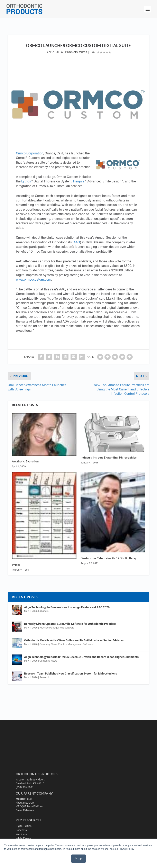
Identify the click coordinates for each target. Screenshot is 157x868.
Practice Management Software (57, 628)
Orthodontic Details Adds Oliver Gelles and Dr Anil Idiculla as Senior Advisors (74, 640)
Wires (83, 52)
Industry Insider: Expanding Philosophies (109, 457)
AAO (77, 242)
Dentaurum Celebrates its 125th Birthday (109, 558)
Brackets (71, 52)
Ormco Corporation (30, 153)
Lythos (26, 181)
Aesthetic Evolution (25, 461)
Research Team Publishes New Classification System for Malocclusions (71, 673)
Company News (48, 644)
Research (44, 677)
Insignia (79, 181)
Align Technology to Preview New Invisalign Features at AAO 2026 (67, 607)
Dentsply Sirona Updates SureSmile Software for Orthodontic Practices (70, 624)
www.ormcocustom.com (34, 279)
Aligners (44, 611)
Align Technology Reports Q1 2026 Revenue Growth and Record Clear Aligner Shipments (81, 657)
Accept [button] (79, 859)
